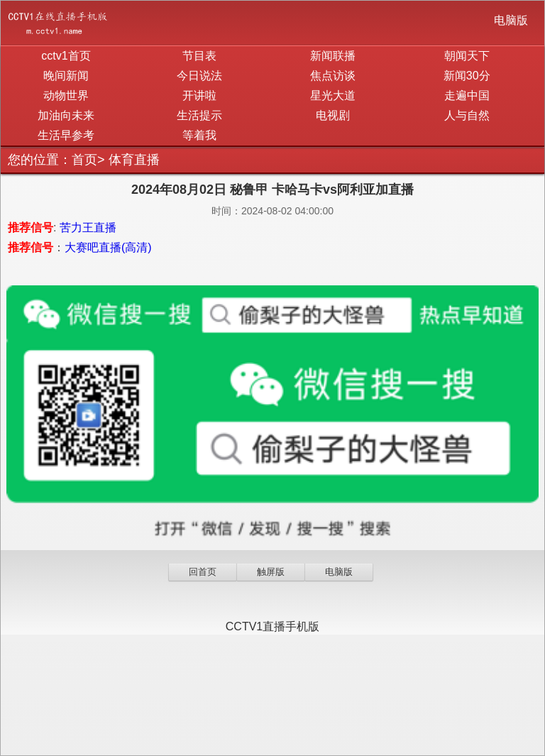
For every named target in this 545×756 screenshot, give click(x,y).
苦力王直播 (88, 228)
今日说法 (199, 76)
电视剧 (333, 115)
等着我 (199, 135)
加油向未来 (66, 115)
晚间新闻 (66, 76)
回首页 (203, 572)
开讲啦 (199, 95)
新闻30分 (467, 76)
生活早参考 (66, 135)
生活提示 (199, 115)
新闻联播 (333, 56)
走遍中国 (467, 95)
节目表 (199, 56)
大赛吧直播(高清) (108, 247)
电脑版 (511, 20)
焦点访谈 (333, 76)
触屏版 (271, 572)
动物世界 (66, 95)
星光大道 (333, 95)
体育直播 (134, 160)
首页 (84, 160)
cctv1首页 (66, 56)
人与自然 (467, 115)
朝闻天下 (467, 56)
